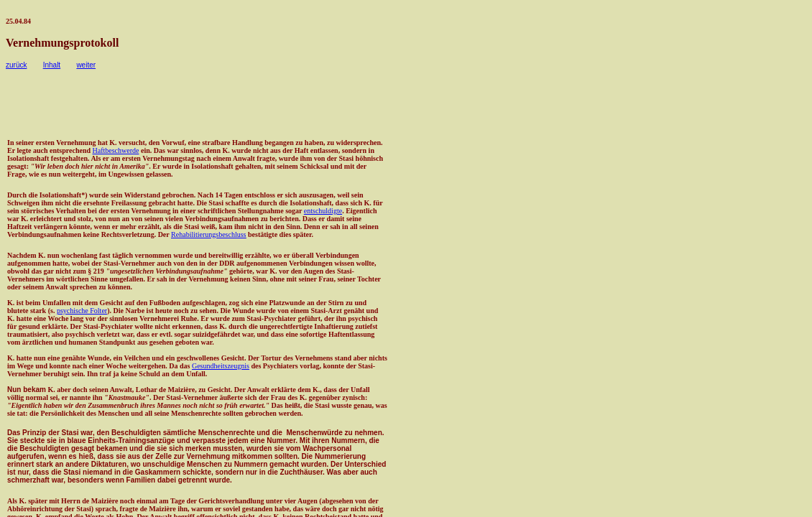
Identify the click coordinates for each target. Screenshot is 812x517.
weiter (86, 65)
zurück (16, 65)
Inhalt (52, 65)
